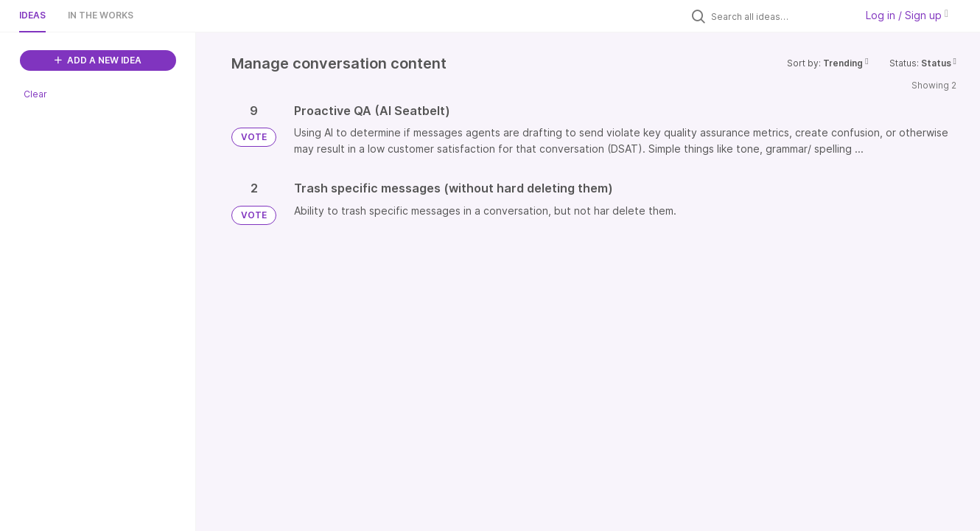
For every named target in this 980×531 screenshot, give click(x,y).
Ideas (32, 15)
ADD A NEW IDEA (98, 60)
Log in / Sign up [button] (907, 15)
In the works (101, 15)
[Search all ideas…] (780, 16)
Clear (35, 94)
